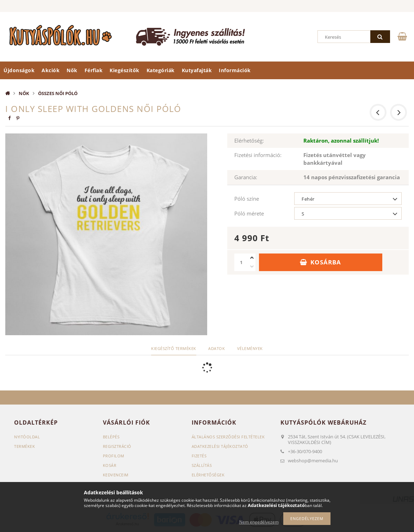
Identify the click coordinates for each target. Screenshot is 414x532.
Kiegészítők (125, 70)
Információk (235, 70)
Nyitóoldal (27, 437)
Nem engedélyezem (259, 522)
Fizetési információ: (258, 155)
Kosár (110, 465)
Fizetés (199, 456)
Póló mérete (249, 213)
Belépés (111, 437)
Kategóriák (161, 70)
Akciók (51, 70)
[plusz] (252, 258)
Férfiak (94, 70)
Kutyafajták (197, 70)
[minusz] (252, 267)
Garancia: (246, 177)
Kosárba (326, 262)
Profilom (114, 456)
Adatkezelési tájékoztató (220, 446)
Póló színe (247, 199)
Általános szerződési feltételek (228, 437)
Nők (72, 70)
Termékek (24, 446)
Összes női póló (58, 93)
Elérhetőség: (249, 140)
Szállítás (202, 465)
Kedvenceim (116, 475)
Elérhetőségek (208, 475)
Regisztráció (117, 446)
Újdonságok (19, 70)
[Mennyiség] (241, 262)
